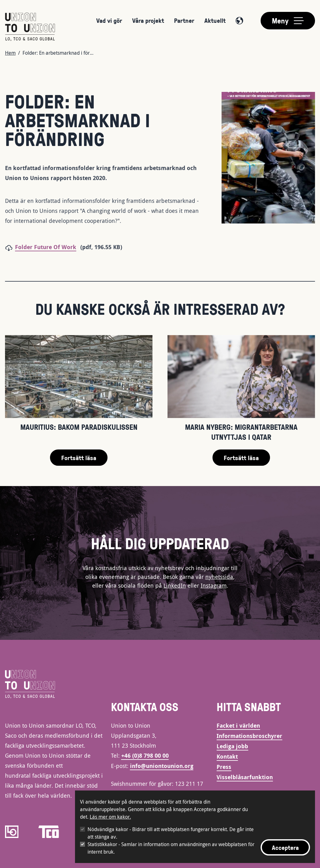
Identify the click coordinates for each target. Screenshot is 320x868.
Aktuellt (215, 20)
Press (224, 767)
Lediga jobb (232, 746)
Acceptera (285, 847)
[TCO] (49, 832)
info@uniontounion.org (162, 766)
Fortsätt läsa (79, 458)
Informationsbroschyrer (249, 736)
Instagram (214, 585)
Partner (184, 20)
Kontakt (227, 757)
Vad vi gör (109, 20)
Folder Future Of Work (46, 247)
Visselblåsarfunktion (245, 777)
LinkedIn (175, 585)
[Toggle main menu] (288, 21)
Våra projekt (148, 20)
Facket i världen (238, 726)
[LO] (12, 832)
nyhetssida (219, 577)
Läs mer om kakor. (110, 817)
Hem (10, 53)
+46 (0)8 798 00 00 (145, 756)
